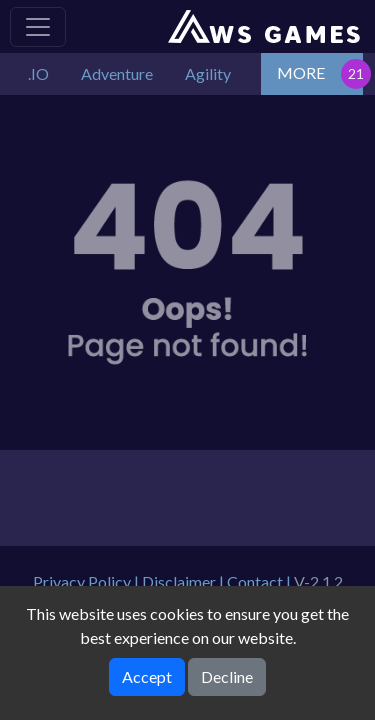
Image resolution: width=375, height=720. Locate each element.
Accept (147, 676)
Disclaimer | (184, 581)
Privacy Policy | (87, 581)
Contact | (260, 581)
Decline (227, 676)
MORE (301, 72)
